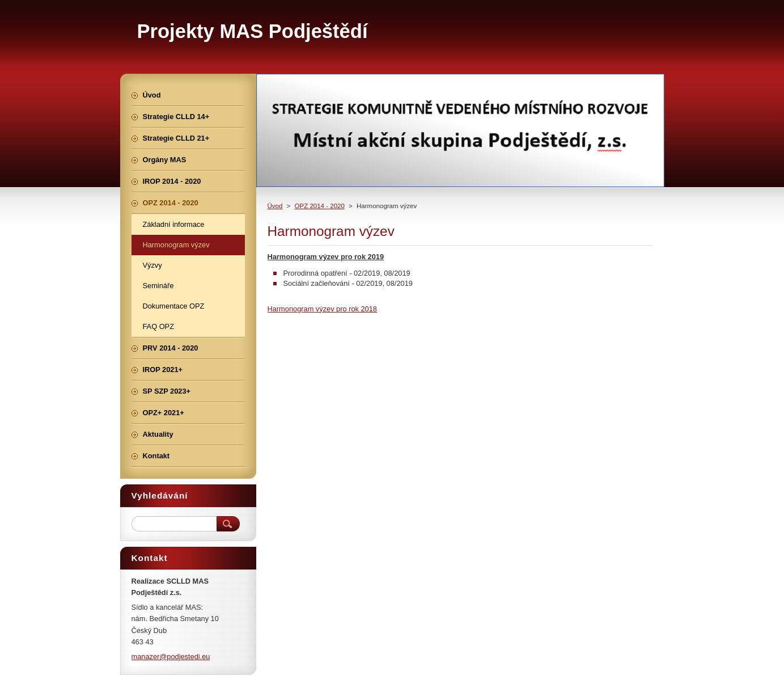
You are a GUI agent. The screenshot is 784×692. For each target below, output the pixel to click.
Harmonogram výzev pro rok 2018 (322, 309)
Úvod (275, 206)
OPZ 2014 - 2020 (320, 206)
